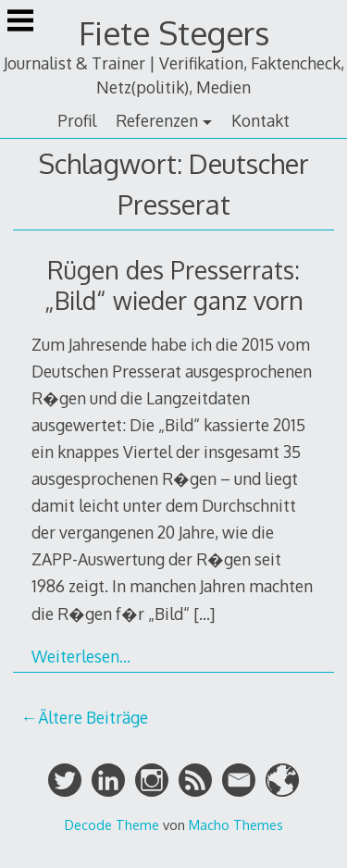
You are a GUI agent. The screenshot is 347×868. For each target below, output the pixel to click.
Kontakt (260, 120)
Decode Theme (112, 825)
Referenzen (157, 120)
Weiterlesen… (81, 656)
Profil (77, 120)
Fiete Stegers (174, 33)
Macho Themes (236, 825)
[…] (204, 614)
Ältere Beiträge (93, 717)
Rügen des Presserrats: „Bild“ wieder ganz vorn (174, 285)
